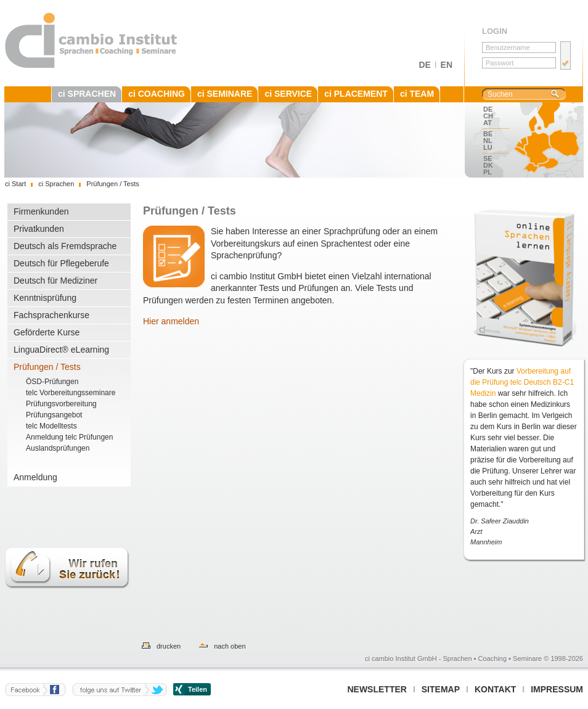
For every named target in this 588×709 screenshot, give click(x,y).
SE (488, 158)
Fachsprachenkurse (51, 315)
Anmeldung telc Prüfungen (69, 437)
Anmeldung (35, 477)
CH (488, 116)
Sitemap (441, 689)
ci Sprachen (56, 184)
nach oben (230, 646)
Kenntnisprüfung (45, 298)
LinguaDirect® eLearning (61, 350)
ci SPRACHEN (87, 94)
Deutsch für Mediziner (55, 281)
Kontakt (495, 689)
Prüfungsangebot (54, 415)
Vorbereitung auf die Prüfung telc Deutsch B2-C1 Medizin (522, 382)
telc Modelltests (51, 426)
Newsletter (377, 689)
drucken (169, 646)
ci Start (15, 184)
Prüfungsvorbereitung (61, 404)
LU (488, 147)
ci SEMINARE (225, 94)
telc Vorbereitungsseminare (71, 393)
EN (447, 65)
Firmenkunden (41, 211)
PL (488, 172)
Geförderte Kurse (47, 332)
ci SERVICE (288, 94)
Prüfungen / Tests (47, 367)
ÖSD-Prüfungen (52, 382)
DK (488, 165)
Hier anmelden (171, 321)
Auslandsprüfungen (58, 448)
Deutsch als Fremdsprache (65, 246)
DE (424, 65)
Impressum (557, 689)
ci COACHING (157, 94)
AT (488, 123)
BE (488, 134)
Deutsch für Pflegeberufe (61, 263)
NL (488, 141)
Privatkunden (39, 229)
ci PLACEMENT (356, 94)
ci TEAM (417, 94)
